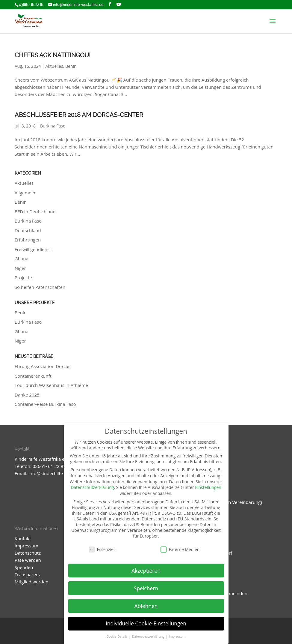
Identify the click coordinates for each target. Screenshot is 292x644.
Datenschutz (28, 553)
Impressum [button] (177, 637)
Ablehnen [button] (146, 606)
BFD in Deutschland (35, 211)
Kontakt (23, 538)
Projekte (23, 277)
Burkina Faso (53, 126)
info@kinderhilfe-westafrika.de (60, 473)
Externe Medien (180, 549)
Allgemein (25, 193)
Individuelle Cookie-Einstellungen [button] (146, 623)
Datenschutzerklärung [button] (149, 637)
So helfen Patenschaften (40, 287)
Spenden (24, 567)
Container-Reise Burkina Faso (45, 404)
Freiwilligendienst (33, 249)
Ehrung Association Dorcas (43, 366)
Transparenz (28, 574)
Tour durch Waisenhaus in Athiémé (51, 385)
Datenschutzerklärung (92, 487)
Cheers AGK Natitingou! (53, 55)
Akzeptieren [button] (146, 571)
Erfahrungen (28, 240)
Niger (20, 268)
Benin (71, 66)
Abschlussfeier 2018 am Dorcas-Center (79, 115)
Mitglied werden (32, 582)
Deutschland (28, 230)
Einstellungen (208, 487)
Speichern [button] (146, 588)
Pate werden (28, 560)
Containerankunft (33, 376)
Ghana (22, 259)
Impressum (27, 546)
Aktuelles (54, 66)
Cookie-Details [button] (117, 637)
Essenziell (102, 549)
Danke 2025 (27, 395)
